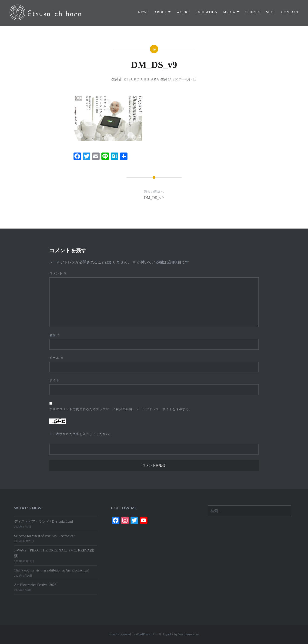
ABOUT (161, 12)
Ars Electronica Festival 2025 (35, 585)
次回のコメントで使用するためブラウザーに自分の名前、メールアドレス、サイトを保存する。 (121, 409)
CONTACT (290, 12)
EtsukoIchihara (142, 79)
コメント (58, 273)
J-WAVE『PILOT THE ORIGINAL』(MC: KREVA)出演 (54, 553)
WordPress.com (188, 634)
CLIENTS (253, 12)
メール (57, 358)
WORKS (183, 12)
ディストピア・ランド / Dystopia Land (44, 521)
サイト (54, 380)
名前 (55, 335)
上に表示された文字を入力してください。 (81, 434)
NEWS (143, 12)
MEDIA (229, 12)
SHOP (271, 12)
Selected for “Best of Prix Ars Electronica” (45, 536)
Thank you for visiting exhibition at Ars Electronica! (52, 570)
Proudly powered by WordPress (129, 634)
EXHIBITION (206, 12)
